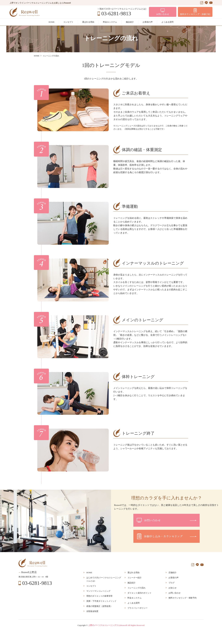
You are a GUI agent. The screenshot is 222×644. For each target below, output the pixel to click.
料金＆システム (110, 22)
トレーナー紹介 (135, 578)
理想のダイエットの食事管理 (99, 596)
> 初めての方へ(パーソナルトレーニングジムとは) (122, 9)
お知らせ (173, 588)
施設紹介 (130, 22)
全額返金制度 (92, 611)
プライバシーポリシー (138, 608)
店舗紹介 (173, 573)
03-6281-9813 (116, 14)
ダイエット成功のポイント (140, 593)
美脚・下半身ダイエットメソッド (101, 601)
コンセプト (68, 22)
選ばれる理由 (88, 22)
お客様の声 (148, 22)
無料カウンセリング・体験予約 (183, 598)
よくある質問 (167, 22)
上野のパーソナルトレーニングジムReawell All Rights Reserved (116, 625)
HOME (51, 22)
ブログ (172, 583)
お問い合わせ (175, 593)
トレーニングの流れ (137, 588)
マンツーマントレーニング (98, 591)
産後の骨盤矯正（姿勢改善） (99, 606)
